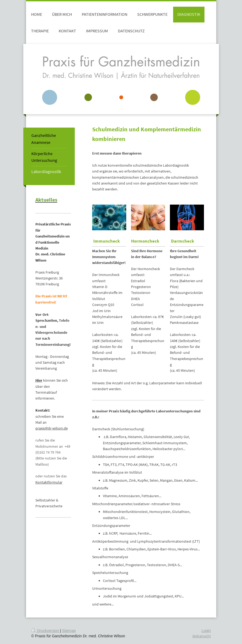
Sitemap (69, 631)
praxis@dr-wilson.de (52, 428)
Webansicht (202, 636)
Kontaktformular (49, 482)
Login (206, 631)
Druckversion (46, 631)
